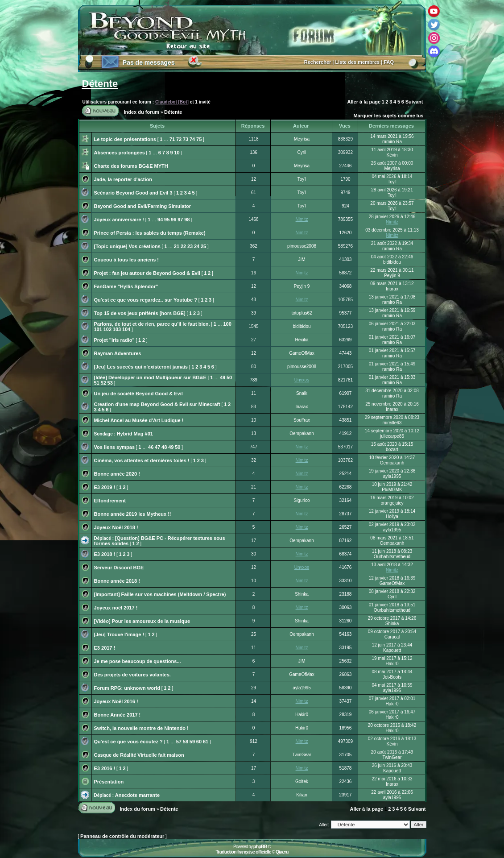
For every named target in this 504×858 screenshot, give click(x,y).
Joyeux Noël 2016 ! (116, 701)
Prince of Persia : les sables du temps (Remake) (150, 233)
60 (199, 742)
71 (172, 139)
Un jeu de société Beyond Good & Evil (138, 394)
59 (192, 742)
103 (117, 329)
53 (110, 383)
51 (97, 383)
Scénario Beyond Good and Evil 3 (133, 193)
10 (177, 153)
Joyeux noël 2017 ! (116, 608)
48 (164, 447)
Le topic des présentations (125, 139)
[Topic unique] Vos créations (127, 246)
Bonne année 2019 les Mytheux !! (133, 514)
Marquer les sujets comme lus (388, 116)
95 (167, 220)
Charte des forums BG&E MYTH (131, 166)
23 (190, 246)
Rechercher (318, 62)
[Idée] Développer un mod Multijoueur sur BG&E (150, 377)
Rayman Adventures (118, 353)
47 (157, 447)
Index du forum (142, 112)
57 (179, 742)
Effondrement (110, 501)
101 (98, 329)
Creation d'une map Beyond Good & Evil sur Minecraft (157, 404)
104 (126, 329)
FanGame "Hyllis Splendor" (126, 286)
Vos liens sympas (115, 447)
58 (186, 742)
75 (199, 139)
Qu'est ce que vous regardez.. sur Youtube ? (146, 300)
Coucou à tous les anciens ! (126, 260)
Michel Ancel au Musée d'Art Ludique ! (139, 420)
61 (206, 742)
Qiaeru (282, 852)
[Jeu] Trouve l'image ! (119, 634)
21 (177, 246)
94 (160, 220)
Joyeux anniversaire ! (119, 220)
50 (229, 377)
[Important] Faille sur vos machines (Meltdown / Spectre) (160, 594)
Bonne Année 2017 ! (118, 715)
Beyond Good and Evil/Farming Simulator (143, 206)
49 (223, 377)
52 (103, 383)
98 (187, 220)
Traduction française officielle (243, 852)
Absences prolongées (120, 153)
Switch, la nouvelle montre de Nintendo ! (141, 728)
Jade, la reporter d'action (123, 179)
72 (179, 139)
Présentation (109, 782)
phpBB (260, 846)
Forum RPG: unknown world (127, 688)
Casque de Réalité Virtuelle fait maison (139, 755)
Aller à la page (364, 102)
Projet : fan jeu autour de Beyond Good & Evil (147, 273)
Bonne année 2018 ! (117, 581)
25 (203, 246)
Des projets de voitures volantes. (132, 675)
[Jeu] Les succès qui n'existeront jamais (141, 367)
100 (227, 324)
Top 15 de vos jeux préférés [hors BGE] (140, 313)
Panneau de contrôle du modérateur (122, 836)
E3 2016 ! (105, 768)
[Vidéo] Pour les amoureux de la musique (142, 621)
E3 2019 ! (105, 487)
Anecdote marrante (137, 795)
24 (197, 246)
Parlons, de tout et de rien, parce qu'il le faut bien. (152, 324)
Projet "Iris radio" (114, 340)
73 (186, 139)
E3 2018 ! (105, 554)
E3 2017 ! (105, 648)
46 (151, 447)
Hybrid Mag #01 (135, 434)
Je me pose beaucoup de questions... (138, 661)
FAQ (389, 62)
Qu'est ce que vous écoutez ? (128, 742)
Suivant (414, 102)
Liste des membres (358, 62)
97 (180, 220)
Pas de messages (149, 62)
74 (192, 139)
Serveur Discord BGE (119, 568)
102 (107, 329)
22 (183, 246)
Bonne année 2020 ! (117, 474)
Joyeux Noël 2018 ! (116, 527)
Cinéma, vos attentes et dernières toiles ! (142, 460)
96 (174, 220)
